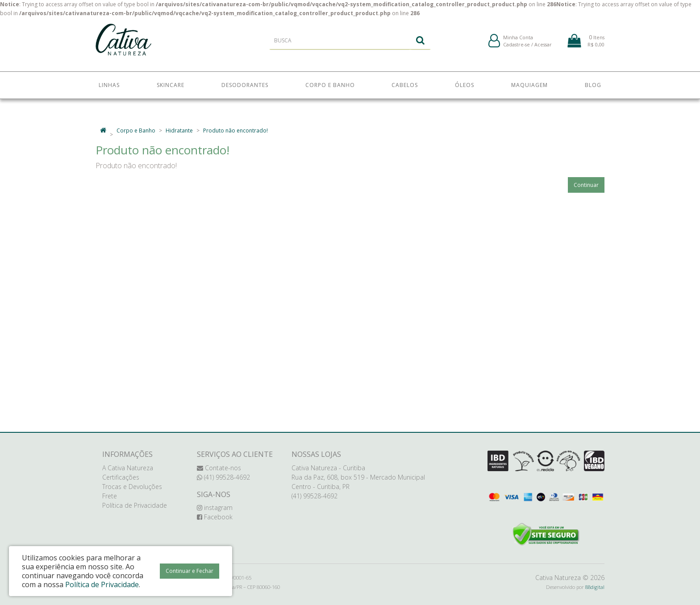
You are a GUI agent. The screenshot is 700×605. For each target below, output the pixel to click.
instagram (215, 508)
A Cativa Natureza (128, 468)
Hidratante (179, 131)
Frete (110, 496)
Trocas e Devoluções (132, 487)
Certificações (121, 477)
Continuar (586, 185)
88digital (595, 587)
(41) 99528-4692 (223, 477)
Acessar (543, 48)
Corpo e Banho (136, 131)
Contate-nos (219, 468)
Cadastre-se (517, 48)
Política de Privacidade (135, 505)
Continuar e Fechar (190, 571)
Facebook (215, 517)
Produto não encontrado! (235, 131)
